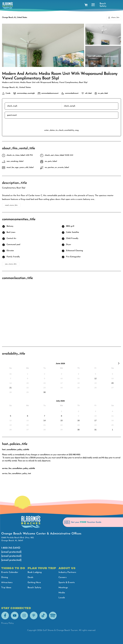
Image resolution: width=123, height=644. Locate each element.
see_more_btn (11, 264)
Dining (5, 577)
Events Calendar (10, 572)
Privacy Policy (8, 623)
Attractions (7, 582)
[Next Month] (119, 364)
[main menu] (93, 5)
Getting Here (34, 582)
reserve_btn (61, 124)
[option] (11, 374)
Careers (63, 577)
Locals (62, 598)
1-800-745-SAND (11, 548)
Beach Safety (102, 5)
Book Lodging (35, 572)
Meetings (63, 588)
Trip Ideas (6, 588)
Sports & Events (67, 582)
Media (62, 593)
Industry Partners (67, 572)
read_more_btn (11, 205)
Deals (30, 577)
